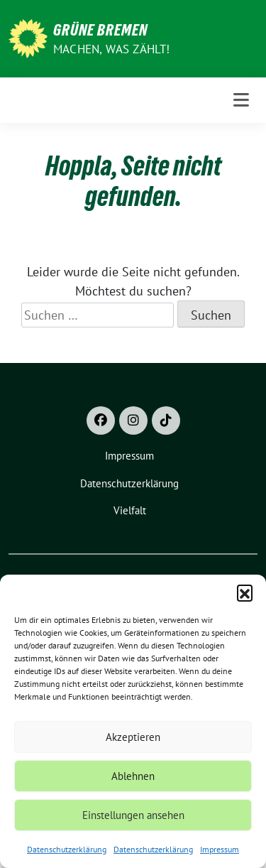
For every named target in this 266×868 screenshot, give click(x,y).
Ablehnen (133, 776)
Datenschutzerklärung (67, 849)
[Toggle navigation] (241, 100)
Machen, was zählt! (112, 49)
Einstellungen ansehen (133, 815)
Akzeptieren (133, 737)
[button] (245, 592)
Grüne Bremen (100, 30)
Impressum (220, 849)
